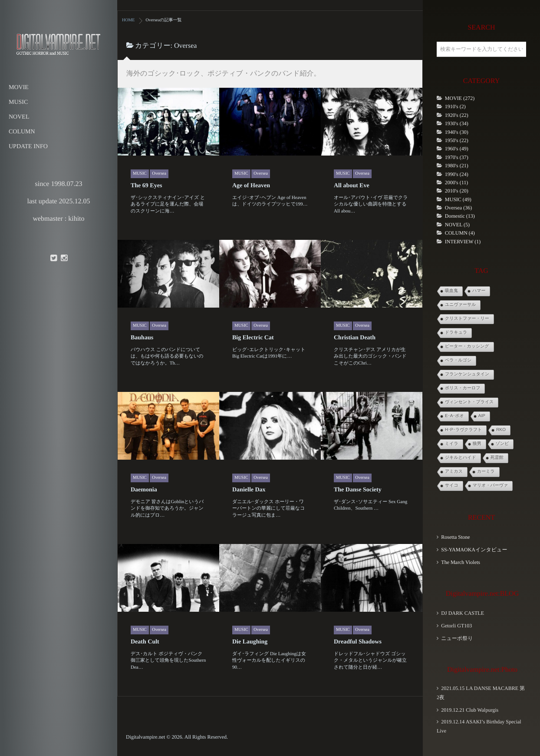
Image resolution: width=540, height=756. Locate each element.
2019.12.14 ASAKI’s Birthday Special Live (479, 726)
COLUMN (22, 132)
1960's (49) (457, 149)
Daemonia (144, 490)
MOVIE (19, 88)
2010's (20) (457, 191)
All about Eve (352, 186)
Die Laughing (250, 642)
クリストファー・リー (467, 319)
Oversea (159, 174)
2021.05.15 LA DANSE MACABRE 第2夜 (481, 693)
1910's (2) (455, 106)
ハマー (479, 291)
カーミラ (486, 472)
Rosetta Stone (455, 537)
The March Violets (461, 562)
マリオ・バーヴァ (490, 486)
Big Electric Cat (253, 338)
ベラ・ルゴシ (458, 360)
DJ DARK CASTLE (463, 613)
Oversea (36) (458, 208)
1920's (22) (457, 115)
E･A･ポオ (454, 416)
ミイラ (452, 444)
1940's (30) (457, 132)
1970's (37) (457, 157)
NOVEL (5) (457, 225)
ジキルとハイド (461, 458)
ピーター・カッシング (467, 346)
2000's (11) (456, 182)
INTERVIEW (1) (463, 242)
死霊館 (497, 458)
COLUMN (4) (460, 233)
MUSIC (18, 102)
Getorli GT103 (456, 626)
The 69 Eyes (146, 186)
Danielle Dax (249, 490)
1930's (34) (457, 123)
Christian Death (355, 338)
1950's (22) (457, 140)
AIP (482, 416)
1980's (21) (457, 166)
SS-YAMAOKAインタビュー (474, 550)
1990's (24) (457, 174)
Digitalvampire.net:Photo (482, 670)
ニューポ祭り (457, 638)
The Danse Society (358, 490)
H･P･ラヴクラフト (463, 430)
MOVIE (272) (460, 98)
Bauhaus (142, 338)
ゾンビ (502, 444)
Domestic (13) (460, 216)
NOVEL (19, 117)
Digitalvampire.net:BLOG (482, 594)
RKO (501, 430)
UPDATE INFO (28, 147)
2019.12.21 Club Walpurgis (470, 710)
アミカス (454, 472)
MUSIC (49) (458, 199)
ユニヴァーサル (460, 305)
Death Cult (145, 642)
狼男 (477, 444)
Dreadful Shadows (358, 642)
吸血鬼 (451, 291)
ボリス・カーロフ (463, 388)
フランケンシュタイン (467, 374)
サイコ (452, 486)
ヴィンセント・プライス (469, 402)
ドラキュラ (456, 333)
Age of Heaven (251, 186)
